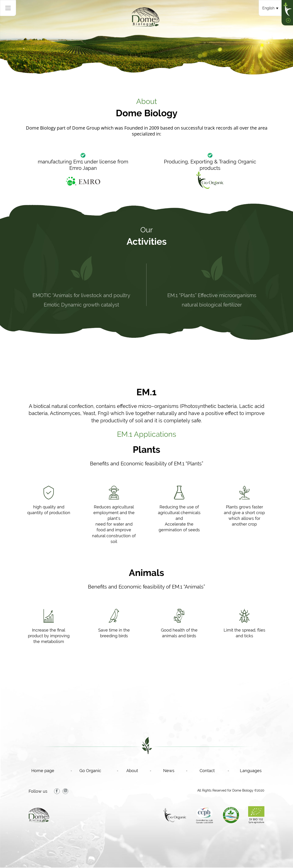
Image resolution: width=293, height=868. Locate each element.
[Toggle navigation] (8, 8)
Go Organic (97, 771)
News (175, 771)
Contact (214, 771)
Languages (251, 771)
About (139, 771)
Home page (49, 771)
